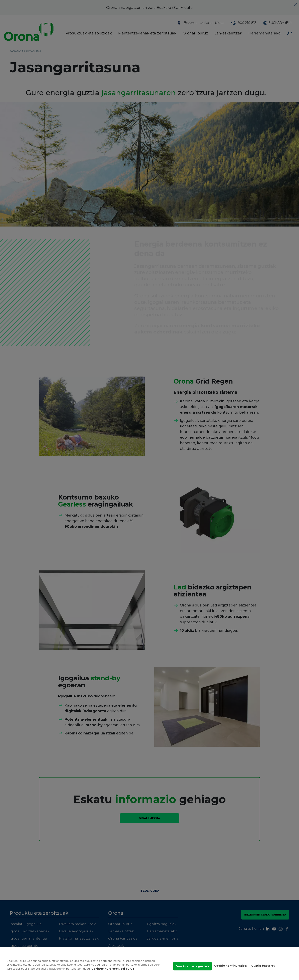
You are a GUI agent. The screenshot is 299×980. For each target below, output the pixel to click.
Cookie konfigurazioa (230, 972)
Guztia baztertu (263, 972)
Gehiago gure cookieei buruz (113, 974)
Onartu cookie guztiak (192, 972)
